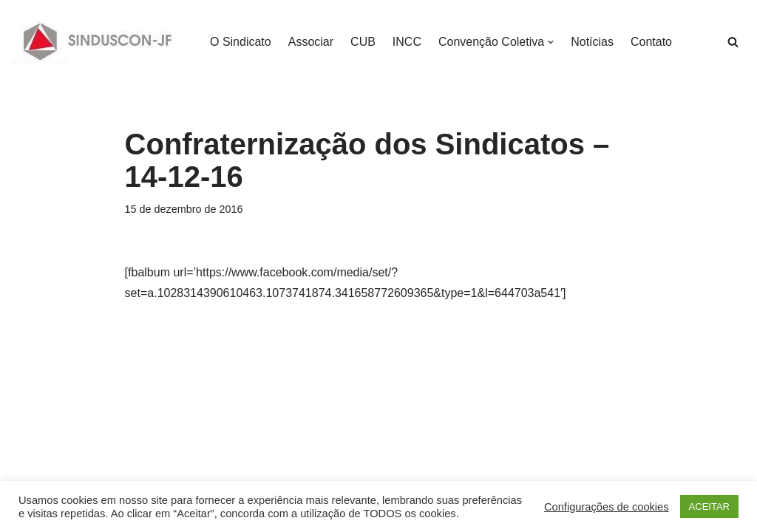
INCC (407, 42)
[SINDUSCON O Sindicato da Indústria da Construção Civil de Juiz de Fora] (98, 42)
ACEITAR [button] (709, 507)
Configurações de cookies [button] (607, 507)
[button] (551, 42)
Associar (311, 42)
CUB (363, 42)
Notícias (592, 42)
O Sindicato (241, 42)
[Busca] (733, 42)
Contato (651, 42)
